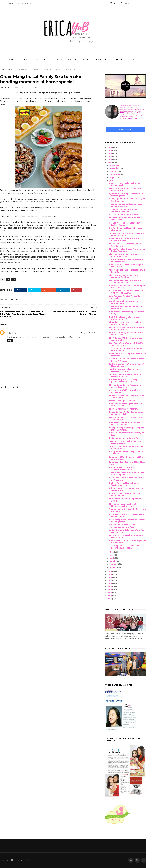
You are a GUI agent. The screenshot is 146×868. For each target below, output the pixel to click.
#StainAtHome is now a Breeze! (124, 214)
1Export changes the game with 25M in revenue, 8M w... (127, 447)
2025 (110, 150)
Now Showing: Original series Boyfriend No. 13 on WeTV (128, 542)
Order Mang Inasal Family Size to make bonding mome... (127, 521)
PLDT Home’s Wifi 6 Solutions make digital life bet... (126, 339)
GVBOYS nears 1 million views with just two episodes (127, 287)
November (115, 168)
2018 (110, 577)
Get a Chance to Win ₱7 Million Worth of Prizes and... (126, 479)
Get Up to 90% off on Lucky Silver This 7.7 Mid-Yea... (127, 453)
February (114, 564)
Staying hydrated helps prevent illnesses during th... (124, 370)
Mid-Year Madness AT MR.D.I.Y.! (124, 409)
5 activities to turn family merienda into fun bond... (126, 349)
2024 (110, 153)
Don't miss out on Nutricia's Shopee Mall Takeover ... (126, 266)
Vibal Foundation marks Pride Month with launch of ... (126, 219)
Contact (11, 3)
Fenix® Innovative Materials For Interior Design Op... (124, 302)
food (8, 70)
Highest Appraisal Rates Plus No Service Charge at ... (124, 484)
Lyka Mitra (12, 333)
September (115, 174)
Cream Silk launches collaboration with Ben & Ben (127, 271)
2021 (110, 163)
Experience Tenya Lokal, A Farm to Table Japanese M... (125, 281)
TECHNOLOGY (99, 59)
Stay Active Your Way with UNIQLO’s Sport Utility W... (126, 344)
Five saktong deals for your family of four (126, 434)
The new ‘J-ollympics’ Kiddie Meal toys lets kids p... (127, 307)
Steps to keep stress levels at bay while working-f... (125, 442)
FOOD (35, 59)
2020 (110, 571)
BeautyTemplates (23, 860)
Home (2, 3)
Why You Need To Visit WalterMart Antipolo (125, 297)
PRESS (135, 59)
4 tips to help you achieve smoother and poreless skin (126, 205)
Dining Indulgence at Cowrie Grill (124, 438)
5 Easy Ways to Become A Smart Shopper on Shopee (124, 210)
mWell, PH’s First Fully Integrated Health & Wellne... (125, 239)
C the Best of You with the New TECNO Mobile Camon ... (127, 515)
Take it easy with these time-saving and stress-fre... (126, 260)
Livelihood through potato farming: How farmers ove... (126, 255)
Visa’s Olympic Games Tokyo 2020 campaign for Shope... (125, 276)
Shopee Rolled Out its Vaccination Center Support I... (125, 386)
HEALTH (84, 59)
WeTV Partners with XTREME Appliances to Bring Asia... (122, 526)
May (112, 555)
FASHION (71, 59)
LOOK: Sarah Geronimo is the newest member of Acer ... (126, 189)
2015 (110, 586)
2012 (110, 596)
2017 (110, 580)
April (112, 558)
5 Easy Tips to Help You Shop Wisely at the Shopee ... (127, 200)
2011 (110, 599)
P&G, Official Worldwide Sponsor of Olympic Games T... (125, 318)
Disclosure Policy (25, 3)
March (113, 561)
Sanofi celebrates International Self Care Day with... (126, 245)
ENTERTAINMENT (119, 59)
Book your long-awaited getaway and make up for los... (127, 429)
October (114, 171)
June (112, 552)
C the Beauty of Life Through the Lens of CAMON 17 (127, 391)
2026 (110, 147)
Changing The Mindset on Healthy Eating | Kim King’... (125, 323)
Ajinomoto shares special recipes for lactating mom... (126, 195)
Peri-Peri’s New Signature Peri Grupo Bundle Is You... (126, 334)
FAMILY (12, 59)
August (113, 177)
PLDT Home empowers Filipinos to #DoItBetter (125, 500)
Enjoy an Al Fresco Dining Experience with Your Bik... (126, 536)
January (113, 567)
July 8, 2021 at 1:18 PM (88, 333)
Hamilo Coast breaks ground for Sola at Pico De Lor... (126, 405)
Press (15, 70)
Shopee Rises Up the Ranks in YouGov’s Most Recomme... (127, 234)
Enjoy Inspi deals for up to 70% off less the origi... (127, 463)
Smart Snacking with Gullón (122, 401)
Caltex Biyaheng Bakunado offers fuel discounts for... (127, 531)
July (112, 180)
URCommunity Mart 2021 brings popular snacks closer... (124, 381)
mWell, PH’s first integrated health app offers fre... (127, 355)
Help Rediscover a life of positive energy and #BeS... (125, 423)
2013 (110, 593)
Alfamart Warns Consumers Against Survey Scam (126, 489)
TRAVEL (46, 59)
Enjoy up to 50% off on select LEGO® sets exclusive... (126, 458)
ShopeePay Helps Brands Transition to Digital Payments (127, 250)
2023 (110, 156)
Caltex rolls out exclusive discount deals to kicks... (125, 495)
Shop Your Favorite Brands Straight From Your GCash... (125, 376)
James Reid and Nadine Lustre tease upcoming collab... (126, 413)
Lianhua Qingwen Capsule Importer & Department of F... (127, 328)
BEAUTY (58, 59)
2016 (110, 583)
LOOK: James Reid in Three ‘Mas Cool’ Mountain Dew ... (126, 365)
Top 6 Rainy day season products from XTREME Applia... (127, 474)
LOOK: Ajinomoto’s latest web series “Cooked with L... (126, 418)
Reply (10, 341)
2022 (110, 159)
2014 (110, 590)
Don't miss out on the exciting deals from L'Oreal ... (126, 184)
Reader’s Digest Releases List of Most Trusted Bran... (127, 396)
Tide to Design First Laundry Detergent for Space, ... (128, 510)
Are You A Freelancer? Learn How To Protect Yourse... (126, 224)
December (115, 165)
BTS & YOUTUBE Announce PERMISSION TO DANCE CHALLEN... (127, 292)
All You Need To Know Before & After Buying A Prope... (126, 360)
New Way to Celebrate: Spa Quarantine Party (127, 313)
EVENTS (23, 59)
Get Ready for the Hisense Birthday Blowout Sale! (126, 229)
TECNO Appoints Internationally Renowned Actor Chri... (124, 547)
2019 (110, 574)
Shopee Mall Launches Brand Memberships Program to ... (123, 505)
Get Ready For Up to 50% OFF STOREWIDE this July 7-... (122, 468)
